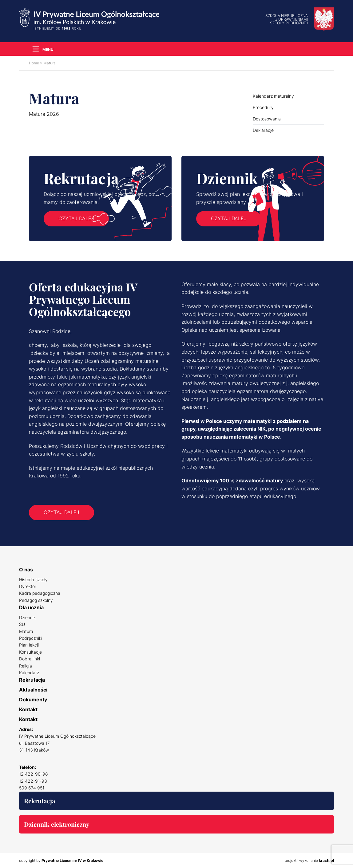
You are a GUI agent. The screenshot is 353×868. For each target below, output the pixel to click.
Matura (26, 631)
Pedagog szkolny (36, 600)
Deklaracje (263, 130)
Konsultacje (30, 652)
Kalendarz (29, 673)
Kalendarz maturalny (273, 96)
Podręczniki (31, 638)
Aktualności (33, 690)
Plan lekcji (29, 645)
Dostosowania (267, 119)
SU (22, 624)
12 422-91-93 (33, 781)
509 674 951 (32, 788)
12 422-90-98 (34, 774)
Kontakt (28, 709)
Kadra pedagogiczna (40, 593)
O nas (26, 570)
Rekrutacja (32, 680)
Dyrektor (28, 586)
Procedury (263, 107)
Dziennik (27, 617)
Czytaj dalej (76, 218)
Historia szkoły (33, 580)
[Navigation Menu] (41, 49)
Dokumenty (33, 700)
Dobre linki (30, 659)
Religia (26, 666)
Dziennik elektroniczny (57, 824)
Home (34, 63)
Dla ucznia (31, 607)
